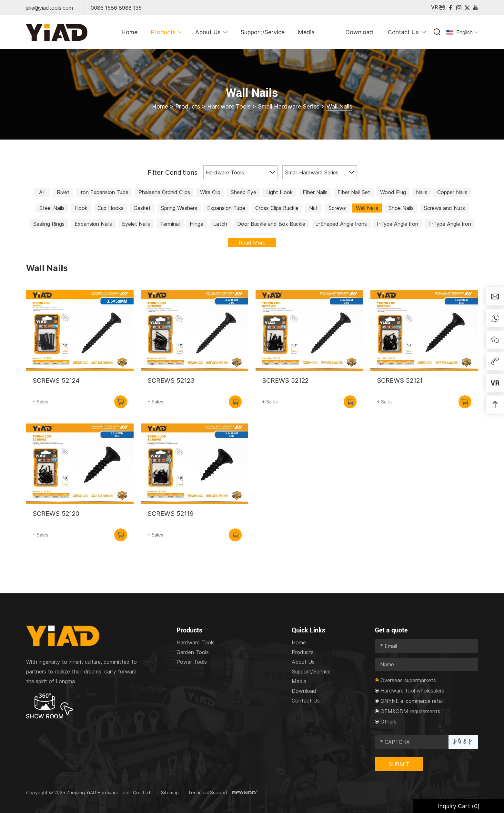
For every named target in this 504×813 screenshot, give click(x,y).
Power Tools (192, 662)
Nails (422, 192)
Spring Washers (179, 208)
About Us (211, 32)
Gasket (142, 208)
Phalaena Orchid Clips (164, 192)
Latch (220, 224)
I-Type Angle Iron (398, 224)
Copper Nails (452, 192)
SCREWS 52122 (285, 380)
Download (359, 32)
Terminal (170, 224)
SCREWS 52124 (56, 380)
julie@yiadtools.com (49, 8)
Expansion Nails (93, 224)
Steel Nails (52, 208)
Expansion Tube (226, 208)
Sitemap (170, 792)
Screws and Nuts (444, 208)
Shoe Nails (401, 208)
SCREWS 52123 (171, 380)
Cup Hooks (111, 208)
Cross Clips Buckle (277, 208)
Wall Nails (339, 106)
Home (129, 32)
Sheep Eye (243, 192)
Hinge (197, 224)
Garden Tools (193, 652)
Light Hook (279, 192)
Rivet (63, 192)
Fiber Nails (315, 192)
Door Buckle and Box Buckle (271, 224)
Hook (81, 208)
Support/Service (262, 32)
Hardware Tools (229, 106)
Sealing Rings (49, 224)
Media (306, 32)
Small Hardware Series (289, 106)
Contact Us (407, 32)
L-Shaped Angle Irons (341, 224)
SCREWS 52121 (400, 380)
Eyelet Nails (136, 224)
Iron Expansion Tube (104, 192)
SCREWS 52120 (56, 514)
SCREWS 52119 (171, 514)
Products (166, 32)
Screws (337, 208)
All (42, 192)
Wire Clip (210, 192)
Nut (313, 208)
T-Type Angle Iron (450, 224)
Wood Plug (393, 192)
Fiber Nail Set (354, 192)
